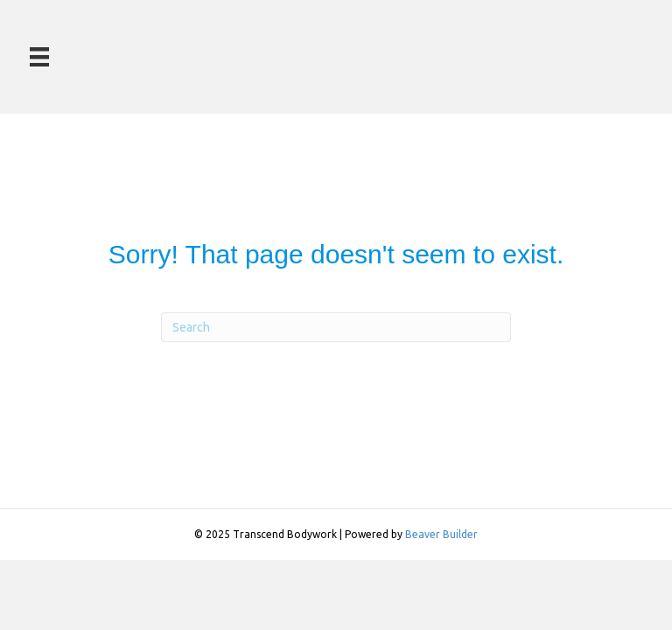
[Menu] (39, 57)
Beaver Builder (441, 534)
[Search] (336, 327)
